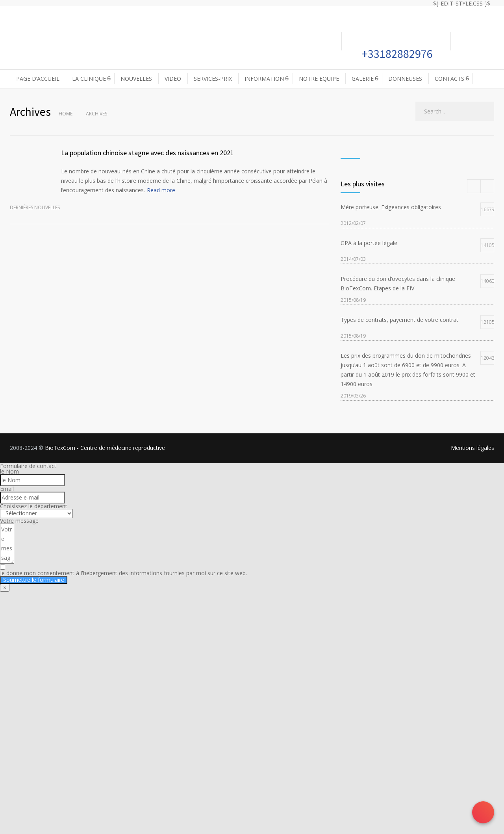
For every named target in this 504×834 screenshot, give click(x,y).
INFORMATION (264, 79)
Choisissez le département (34, 506)
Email (7, 489)
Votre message (19, 521)
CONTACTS (449, 79)
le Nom (9, 471)
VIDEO (173, 79)
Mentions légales (472, 448)
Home (66, 114)
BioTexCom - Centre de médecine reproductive (105, 448)
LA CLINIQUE (89, 79)
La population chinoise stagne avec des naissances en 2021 (147, 153)
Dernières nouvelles (35, 207)
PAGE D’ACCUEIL (38, 79)
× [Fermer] (5, 588)
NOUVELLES (136, 79)
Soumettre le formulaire (34, 580)
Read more (161, 190)
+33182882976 (396, 54)
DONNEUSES (405, 79)
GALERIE (363, 79)
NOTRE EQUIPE (319, 79)
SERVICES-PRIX (213, 79)
